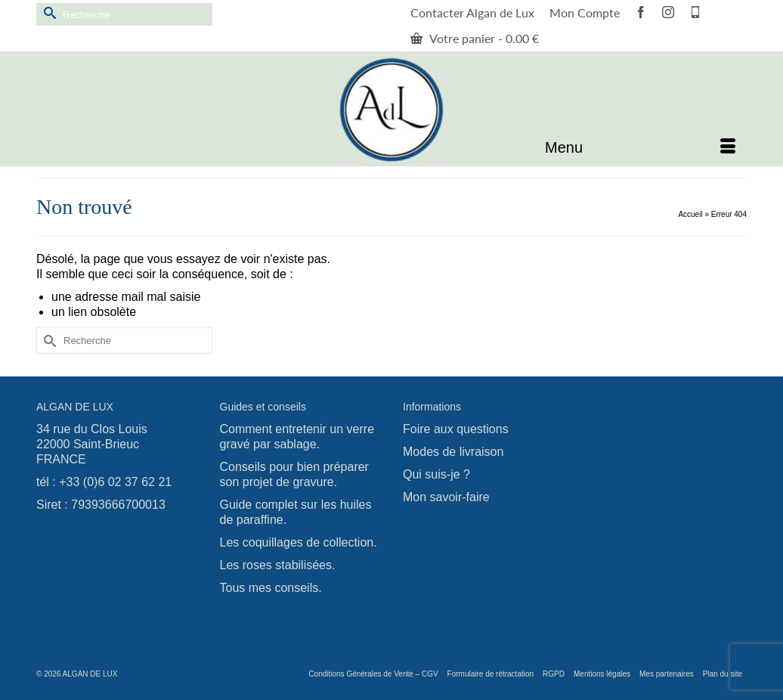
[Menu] (640, 147)
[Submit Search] (48, 12)
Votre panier (475, 38)
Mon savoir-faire (446, 497)
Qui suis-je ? (436, 474)
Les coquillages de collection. (299, 542)
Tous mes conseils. (271, 588)
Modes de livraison (453, 452)
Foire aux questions (456, 429)
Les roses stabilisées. (278, 565)
